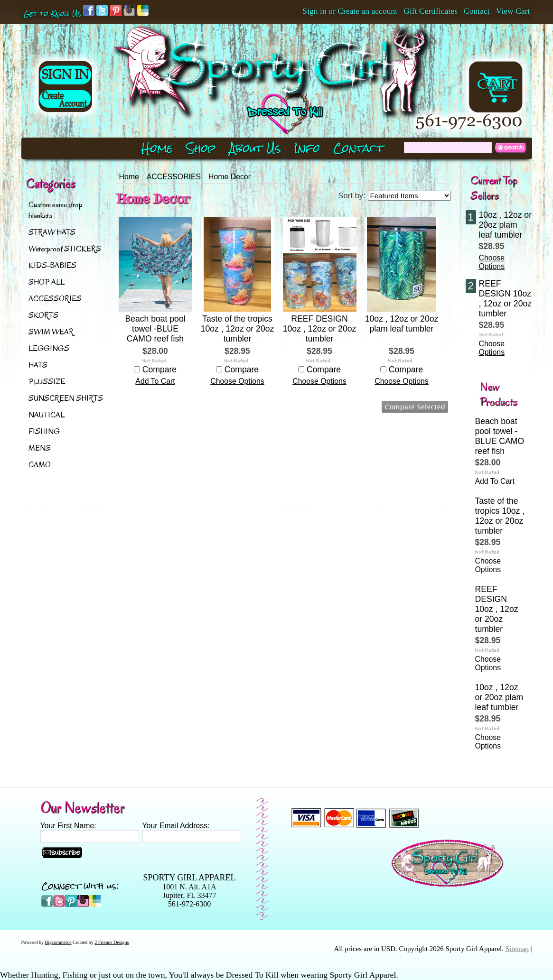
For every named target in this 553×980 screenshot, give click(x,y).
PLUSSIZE (47, 382)
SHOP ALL (47, 282)
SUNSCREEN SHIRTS (66, 398)
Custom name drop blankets (56, 210)
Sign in (314, 11)
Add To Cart (155, 381)
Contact (477, 11)
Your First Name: (68, 826)
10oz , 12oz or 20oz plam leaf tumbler (402, 324)
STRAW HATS (52, 232)
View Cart (513, 11)
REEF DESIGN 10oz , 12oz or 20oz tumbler (320, 329)
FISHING (44, 431)
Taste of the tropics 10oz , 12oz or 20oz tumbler (238, 329)
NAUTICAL (47, 415)
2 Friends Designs (112, 942)
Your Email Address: (176, 826)
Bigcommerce (58, 942)
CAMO (40, 465)
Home (129, 177)
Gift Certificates (431, 11)
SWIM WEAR (51, 332)
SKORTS (43, 315)
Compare (159, 370)
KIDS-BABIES (52, 265)
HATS (38, 365)
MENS (40, 448)
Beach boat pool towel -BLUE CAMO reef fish (155, 329)
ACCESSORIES (55, 299)
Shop (201, 148)
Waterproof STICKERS (65, 249)
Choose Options (237, 381)
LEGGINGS (49, 348)
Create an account (367, 11)
